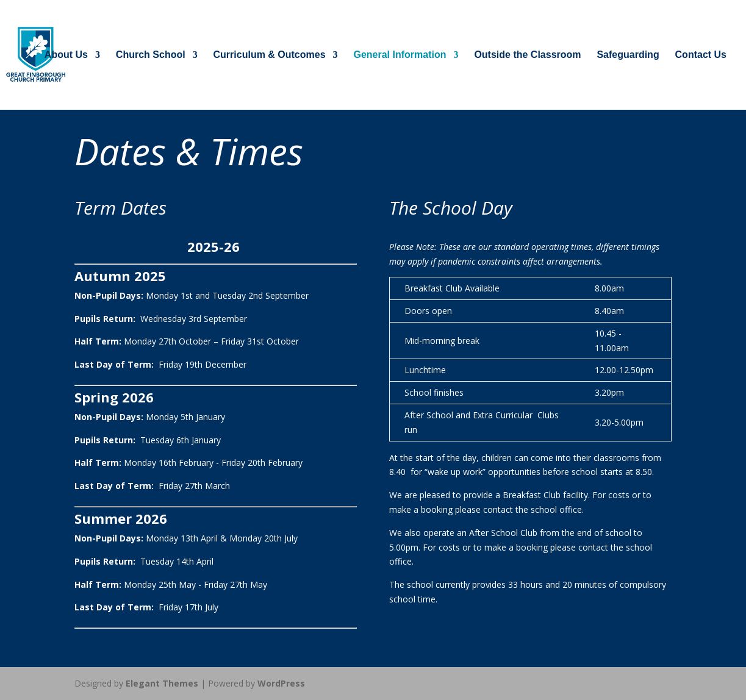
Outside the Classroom (527, 55)
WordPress (281, 683)
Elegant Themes (162, 683)
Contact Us (701, 55)
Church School (151, 55)
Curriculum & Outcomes (270, 55)
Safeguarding (628, 55)
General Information (400, 55)
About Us (66, 55)
